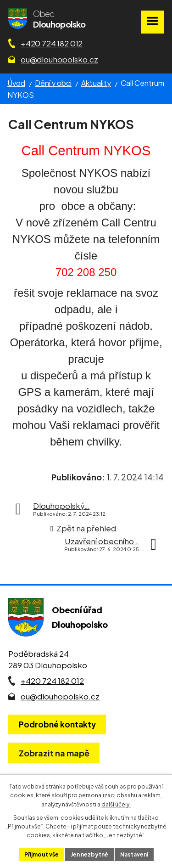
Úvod (16, 83)
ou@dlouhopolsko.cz (59, 59)
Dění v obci (53, 83)
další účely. (116, 804)
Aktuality (96, 83)
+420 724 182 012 (52, 43)
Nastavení (134, 854)
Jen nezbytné (89, 854)
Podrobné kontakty (57, 724)
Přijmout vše (42, 854)
